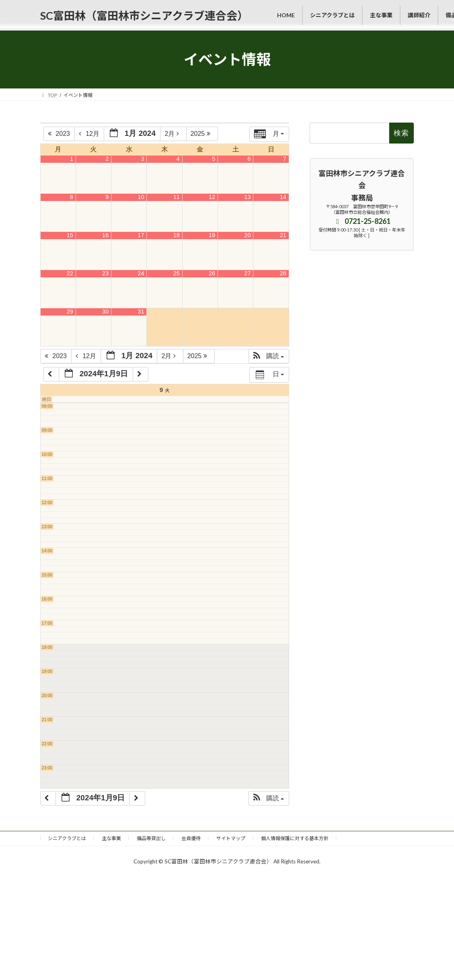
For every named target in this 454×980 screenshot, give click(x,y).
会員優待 (191, 838)
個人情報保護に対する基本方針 (295, 838)
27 (247, 273)
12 (212, 197)
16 (105, 235)
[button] (268, 356)
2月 (174, 134)
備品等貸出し (151, 838)
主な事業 (111, 838)
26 (212, 273)
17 (141, 235)
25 (177, 273)
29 (70, 312)
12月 (90, 134)
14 (283, 197)
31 (141, 312)
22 (70, 273)
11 (177, 197)
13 (247, 197)
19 (212, 235)
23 (105, 273)
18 (177, 235)
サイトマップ (231, 838)
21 (283, 235)
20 (247, 235)
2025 (203, 134)
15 (70, 235)
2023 (60, 134)
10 (141, 197)
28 (283, 273)
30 (105, 312)
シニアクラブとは (67, 838)
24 (141, 273)
